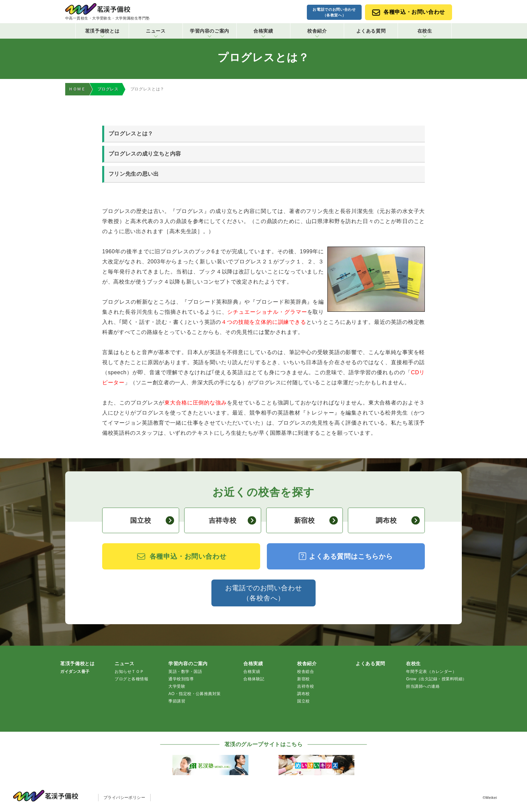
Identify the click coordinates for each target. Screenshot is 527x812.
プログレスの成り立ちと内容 (145, 154)
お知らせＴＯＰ (129, 672)
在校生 (425, 33)
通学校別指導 (181, 679)
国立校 (152, 521)
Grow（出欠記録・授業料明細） (436, 679)
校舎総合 (306, 672)
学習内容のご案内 (210, 33)
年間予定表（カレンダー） (431, 672)
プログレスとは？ (131, 134)
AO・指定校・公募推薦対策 (195, 694)
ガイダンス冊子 (75, 672)
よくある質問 (371, 31)
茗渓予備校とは (102, 33)
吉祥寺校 (232, 521)
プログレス (108, 89)
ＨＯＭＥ (77, 89)
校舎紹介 (317, 33)
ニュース (156, 33)
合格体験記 (254, 679)
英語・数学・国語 (185, 672)
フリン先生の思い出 (134, 174)
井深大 (200, 383)
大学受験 (177, 687)
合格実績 (263, 33)
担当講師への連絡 (423, 687)
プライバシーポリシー (125, 798)
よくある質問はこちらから (346, 557)
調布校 (398, 521)
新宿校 (316, 521)
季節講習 (177, 701)
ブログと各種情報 (131, 679)
